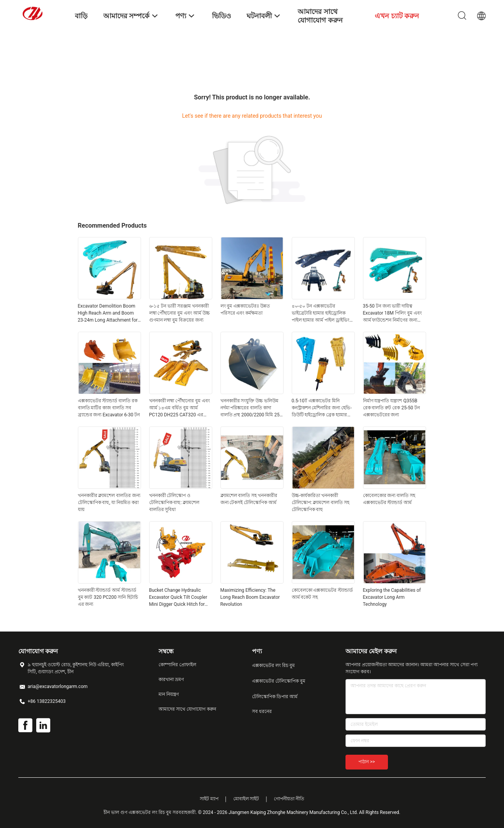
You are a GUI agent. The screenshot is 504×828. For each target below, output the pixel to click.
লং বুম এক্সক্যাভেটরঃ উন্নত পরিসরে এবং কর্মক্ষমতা (245, 310)
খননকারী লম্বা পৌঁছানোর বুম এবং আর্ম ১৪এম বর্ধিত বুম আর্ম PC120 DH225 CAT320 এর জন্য (180, 408)
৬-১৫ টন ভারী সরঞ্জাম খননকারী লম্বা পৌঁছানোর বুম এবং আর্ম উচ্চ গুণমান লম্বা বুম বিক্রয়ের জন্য (180, 313)
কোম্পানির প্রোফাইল (177, 665)
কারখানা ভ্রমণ (171, 679)
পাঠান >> (367, 762)
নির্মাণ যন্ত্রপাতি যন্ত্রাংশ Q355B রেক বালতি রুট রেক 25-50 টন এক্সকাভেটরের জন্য (391, 408)
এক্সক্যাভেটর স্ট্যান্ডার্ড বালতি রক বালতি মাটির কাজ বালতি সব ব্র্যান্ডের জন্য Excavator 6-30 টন (109, 408)
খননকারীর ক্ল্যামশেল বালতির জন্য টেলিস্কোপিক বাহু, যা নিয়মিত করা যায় (109, 502)
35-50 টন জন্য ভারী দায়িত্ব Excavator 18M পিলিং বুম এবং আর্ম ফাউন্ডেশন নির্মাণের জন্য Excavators (392, 313)
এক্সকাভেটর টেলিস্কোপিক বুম (279, 681)
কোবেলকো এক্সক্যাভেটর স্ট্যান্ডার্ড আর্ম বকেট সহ (322, 594)
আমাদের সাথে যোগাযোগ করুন (187, 709)
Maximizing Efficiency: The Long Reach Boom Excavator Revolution (250, 597)
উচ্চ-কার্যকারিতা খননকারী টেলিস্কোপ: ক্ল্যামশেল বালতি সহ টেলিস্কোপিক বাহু (321, 502)
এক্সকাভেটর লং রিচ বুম (273, 665)
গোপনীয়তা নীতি (289, 799)
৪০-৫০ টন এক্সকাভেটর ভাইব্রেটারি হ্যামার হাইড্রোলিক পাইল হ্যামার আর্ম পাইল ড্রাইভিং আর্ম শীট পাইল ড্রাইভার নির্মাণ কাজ (321, 313)
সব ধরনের (262, 711)
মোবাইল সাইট (246, 799)
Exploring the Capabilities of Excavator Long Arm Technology (392, 597)
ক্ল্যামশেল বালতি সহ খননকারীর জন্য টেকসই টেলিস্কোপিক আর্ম (249, 499)
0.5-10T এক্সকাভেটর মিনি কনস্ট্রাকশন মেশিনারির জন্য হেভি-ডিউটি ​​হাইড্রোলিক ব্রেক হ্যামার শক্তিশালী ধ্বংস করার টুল (322, 408)
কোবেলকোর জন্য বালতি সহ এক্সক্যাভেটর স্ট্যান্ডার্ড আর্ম (389, 499)
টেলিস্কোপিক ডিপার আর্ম (275, 697)
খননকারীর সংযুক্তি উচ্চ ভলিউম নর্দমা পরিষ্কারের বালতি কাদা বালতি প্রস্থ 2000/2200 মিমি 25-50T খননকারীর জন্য (251, 408)
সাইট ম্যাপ (209, 799)
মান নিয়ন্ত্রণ (169, 694)
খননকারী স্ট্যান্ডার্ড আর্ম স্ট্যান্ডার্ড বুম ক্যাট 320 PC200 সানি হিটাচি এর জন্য (108, 597)
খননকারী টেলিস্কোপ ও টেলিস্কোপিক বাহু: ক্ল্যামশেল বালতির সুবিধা (174, 502)
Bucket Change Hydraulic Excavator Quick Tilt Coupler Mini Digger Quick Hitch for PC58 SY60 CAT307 (178, 598)
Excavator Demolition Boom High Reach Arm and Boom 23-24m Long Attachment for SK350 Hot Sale (108, 313)
